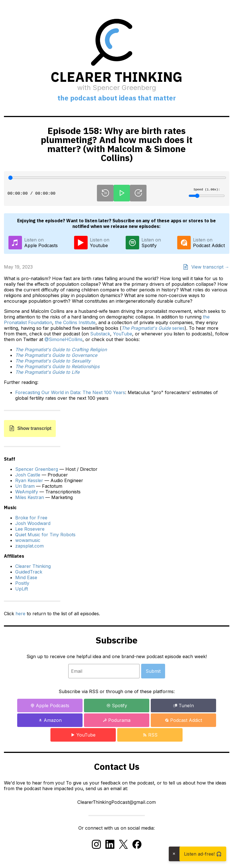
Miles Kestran (30, 497)
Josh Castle (28, 475)
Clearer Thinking (33, 566)
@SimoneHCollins (64, 339)
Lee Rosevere (30, 529)
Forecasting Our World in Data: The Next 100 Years (70, 392)
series (153, 328)
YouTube (123, 334)
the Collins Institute (75, 322)
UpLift (22, 589)
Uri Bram (25, 486)
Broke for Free (31, 518)
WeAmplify (27, 492)
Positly (22, 583)
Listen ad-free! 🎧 (203, 854)
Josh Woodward (33, 523)
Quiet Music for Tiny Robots (45, 535)
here (20, 614)
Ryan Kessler (29, 480)
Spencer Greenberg (37, 469)
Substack (100, 334)
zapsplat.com (29, 546)
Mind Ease (26, 577)
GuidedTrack (29, 572)
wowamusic (28, 540)
